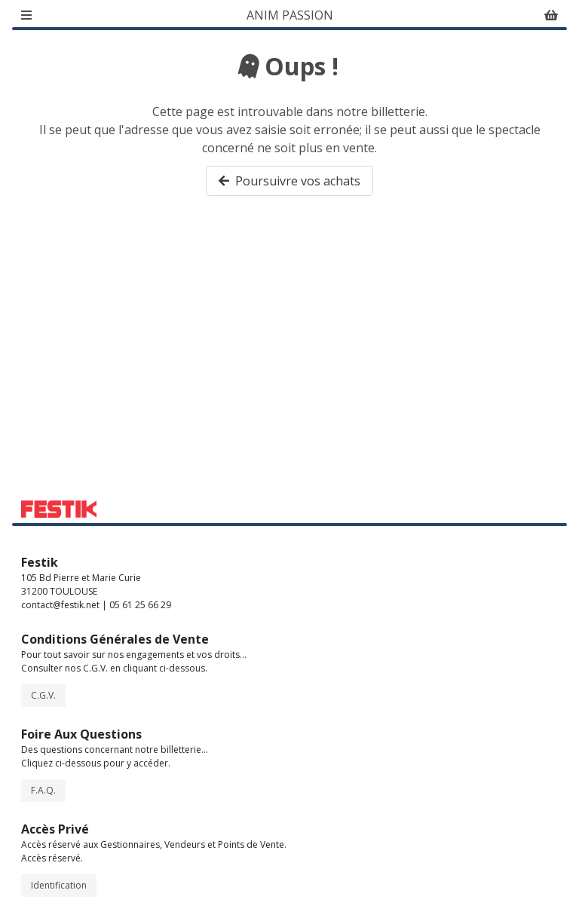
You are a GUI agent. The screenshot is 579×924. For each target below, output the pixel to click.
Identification (59, 885)
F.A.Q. (43, 790)
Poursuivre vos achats (289, 181)
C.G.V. (43, 695)
